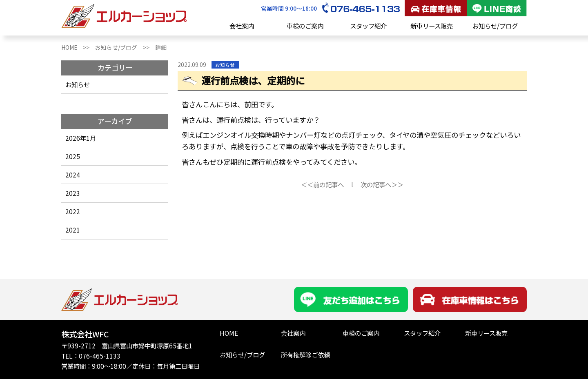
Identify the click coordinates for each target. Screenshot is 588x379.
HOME (229, 333)
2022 (73, 211)
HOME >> (78, 47)
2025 (73, 156)
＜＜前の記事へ (322, 184)
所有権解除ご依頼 (305, 355)
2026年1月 (81, 138)
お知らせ (78, 84)
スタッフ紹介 (368, 26)
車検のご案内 (305, 26)
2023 (73, 193)
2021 (73, 230)
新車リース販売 (432, 26)
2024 (73, 175)
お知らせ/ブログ (495, 26)
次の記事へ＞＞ (382, 184)
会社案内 (242, 26)
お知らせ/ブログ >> (125, 47)
